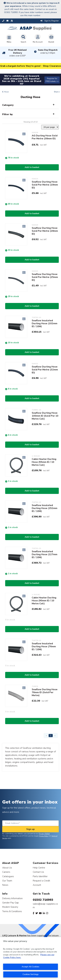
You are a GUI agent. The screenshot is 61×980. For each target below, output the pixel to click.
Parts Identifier (40, 876)
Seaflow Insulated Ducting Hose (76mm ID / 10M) (44, 646)
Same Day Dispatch (48, 52)
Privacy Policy (43, 836)
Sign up (30, 829)
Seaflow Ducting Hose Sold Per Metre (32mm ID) (45, 370)
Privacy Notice (44, 834)
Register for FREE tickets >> (52, 80)
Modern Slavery (10, 907)
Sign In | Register (50, 21)
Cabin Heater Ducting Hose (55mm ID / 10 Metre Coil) (44, 462)
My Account (38, 39)
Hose (6, 92)
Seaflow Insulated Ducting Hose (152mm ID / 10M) (45, 508)
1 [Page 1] (51, 736)
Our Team (7, 881)
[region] (30, 959)
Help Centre (39, 868)
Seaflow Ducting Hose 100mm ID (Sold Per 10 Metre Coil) (45, 416)
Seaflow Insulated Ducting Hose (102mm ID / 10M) (45, 323)
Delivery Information (12, 898)
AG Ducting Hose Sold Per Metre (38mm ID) (45, 137)
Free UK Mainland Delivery (18, 53)
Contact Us (38, 872)
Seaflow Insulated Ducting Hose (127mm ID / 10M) (45, 554)
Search (23, 39)
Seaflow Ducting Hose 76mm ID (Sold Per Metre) (45, 692)
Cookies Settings (31, 974)
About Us (7, 868)
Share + (57, 92)
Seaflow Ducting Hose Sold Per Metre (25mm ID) (45, 277)
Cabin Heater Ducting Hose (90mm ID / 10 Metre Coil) (44, 601)
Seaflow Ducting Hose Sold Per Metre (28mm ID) (45, 231)
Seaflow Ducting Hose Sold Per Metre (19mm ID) (45, 185)
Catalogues (8, 876)
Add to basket (32, 167)
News (5, 885)
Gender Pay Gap (10, 903)
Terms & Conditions (12, 911)
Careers (6, 872)
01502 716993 (43, 900)
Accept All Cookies (30, 967)
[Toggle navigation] (9, 39)
